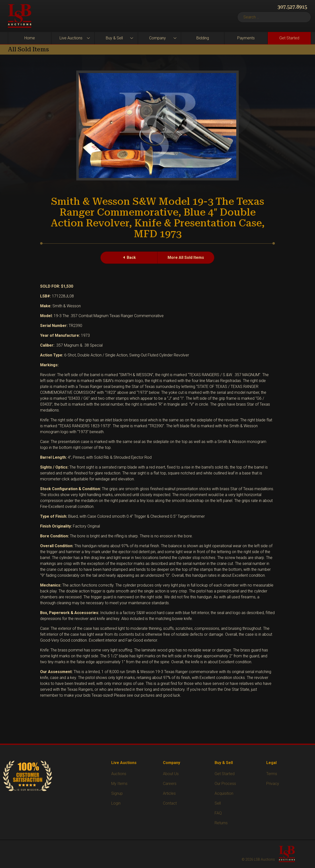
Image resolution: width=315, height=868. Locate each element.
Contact (170, 803)
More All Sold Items (186, 257)
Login (116, 803)
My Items (119, 784)
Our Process (225, 784)
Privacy (273, 784)
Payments (246, 38)
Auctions (119, 774)
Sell (218, 803)
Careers (170, 784)
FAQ (218, 813)
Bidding (203, 38)
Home (30, 38)
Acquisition (224, 793)
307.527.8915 (292, 7)
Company (157, 38)
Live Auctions (71, 38)
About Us (171, 774)
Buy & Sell (114, 38)
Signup (117, 793)
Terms (272, 774)
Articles (169, 793)
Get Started (289, 38)
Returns (221, 823)
